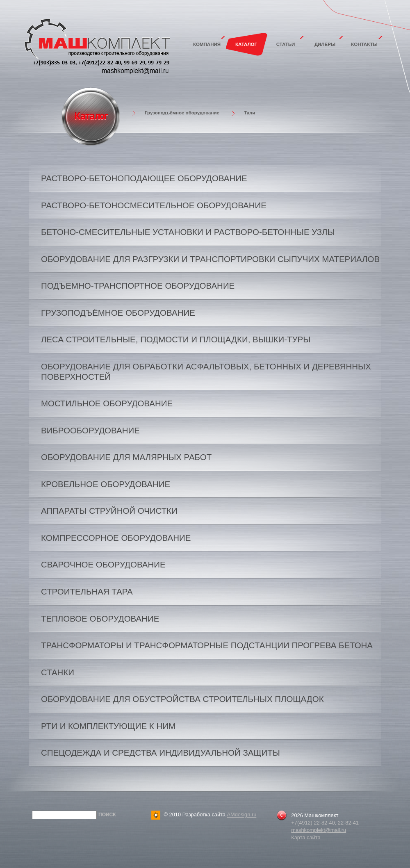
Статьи (286, 44)
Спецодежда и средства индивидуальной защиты (161, 753)
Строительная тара (87, 591)
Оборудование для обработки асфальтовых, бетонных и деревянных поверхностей (206, 371)
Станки (58, 672)
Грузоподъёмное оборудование (182, 113)
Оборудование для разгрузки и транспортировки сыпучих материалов (210, 259)
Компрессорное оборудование (116, 538)
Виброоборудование (90, 430)
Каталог (246, 44)
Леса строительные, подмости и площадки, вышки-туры (176, 339)
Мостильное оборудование (107, 403)
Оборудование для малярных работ (126, 457)
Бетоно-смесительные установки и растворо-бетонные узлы (188, 232)
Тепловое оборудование (100, 619)
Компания (207, 44)
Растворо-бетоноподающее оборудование (144, 178)
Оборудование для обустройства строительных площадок (182, 699)
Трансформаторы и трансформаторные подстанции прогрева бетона (207, 645)
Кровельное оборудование (106, 484)
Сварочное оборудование (103, 564)
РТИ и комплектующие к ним (108, 726)
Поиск (107, 815)
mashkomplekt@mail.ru (319, 830)
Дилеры (325, 44)
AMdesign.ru (241, 815)
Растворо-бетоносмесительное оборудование (154, 205)
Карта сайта (306, 837)
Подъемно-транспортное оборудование (138, 286)
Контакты (364, 44)
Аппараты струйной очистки (109, 511)
